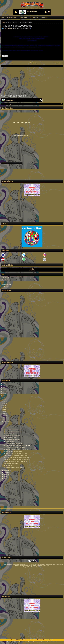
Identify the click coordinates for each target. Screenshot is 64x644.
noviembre (6, 470)
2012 (4, 408)
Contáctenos (45, 18)
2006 (4, 420)
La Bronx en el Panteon (9, 433)
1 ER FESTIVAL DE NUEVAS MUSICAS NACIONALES (17, 26)
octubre (6, 472)
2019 (4, 396)
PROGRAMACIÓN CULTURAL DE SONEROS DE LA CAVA (17, 445)
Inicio (3, 18)
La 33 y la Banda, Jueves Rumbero (12, 435)
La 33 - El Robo (7, 427)
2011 (4, 410)
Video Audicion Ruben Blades (11, 464)
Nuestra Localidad (34, 18)
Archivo (11, 163)
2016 (4, 402)
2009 (4, 414)
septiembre (7, 474)
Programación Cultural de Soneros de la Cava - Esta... (16, 449)
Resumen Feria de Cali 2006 (10, 423)
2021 (4, 392)
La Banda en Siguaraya (9, 441)
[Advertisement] (32, 81)
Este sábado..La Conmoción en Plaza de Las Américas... (17, 459)
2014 (4, 406)
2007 (4, 418)
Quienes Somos (23, 18)
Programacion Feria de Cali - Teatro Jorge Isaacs (15, 462)
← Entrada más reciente (7, 63)
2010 (4, 412)
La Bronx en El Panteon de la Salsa (12, 439)
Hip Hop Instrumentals (52, 642)
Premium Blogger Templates (40, 642)
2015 (4, 404)
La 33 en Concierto (8, 466)
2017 (4, 400)
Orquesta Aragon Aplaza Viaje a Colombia (14, 468)
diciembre (6, 421)
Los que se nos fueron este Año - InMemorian (14, 447)
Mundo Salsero (8, 28)
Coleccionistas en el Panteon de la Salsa (13, 443)
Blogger (51, 640)
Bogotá (32, 270)
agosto (6, 477)
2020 (4, 394)
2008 (4, 416)
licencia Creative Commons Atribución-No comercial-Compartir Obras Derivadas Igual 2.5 (36, 566)
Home (4, 22)
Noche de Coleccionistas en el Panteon (13, 429)
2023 (4, 387)
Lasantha (30, 642)
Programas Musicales (12, 18)
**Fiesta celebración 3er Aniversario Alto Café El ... (16, 455)
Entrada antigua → (58, 63)
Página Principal (33, 63)
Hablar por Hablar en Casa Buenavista (13, 451)
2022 (4, 390)
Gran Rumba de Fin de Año (10, 425)
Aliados (4, 163)
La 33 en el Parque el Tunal (10, 437)
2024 (4, 385)
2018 (4, 398)
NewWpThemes (16, 642)
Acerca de (18, 163)
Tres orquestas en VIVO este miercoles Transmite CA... (16, 457)
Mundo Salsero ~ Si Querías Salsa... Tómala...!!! (31, 640)
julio (5, 479)
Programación (5, 280)
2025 (4, 383)
